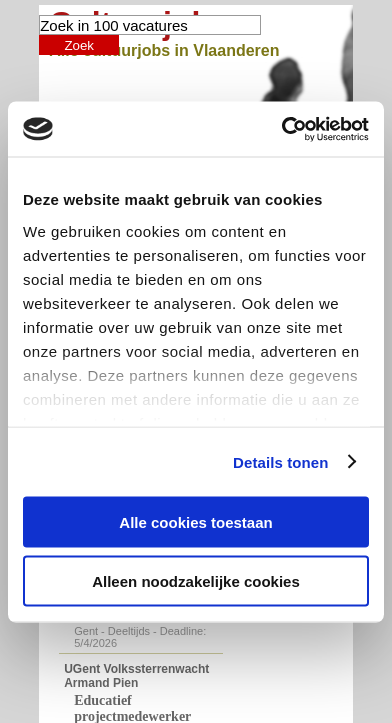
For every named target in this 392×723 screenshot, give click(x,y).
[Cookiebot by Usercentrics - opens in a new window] (282, 129)
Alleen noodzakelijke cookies (196, 580)
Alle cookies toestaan (195, 522)
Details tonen (280, 461)
